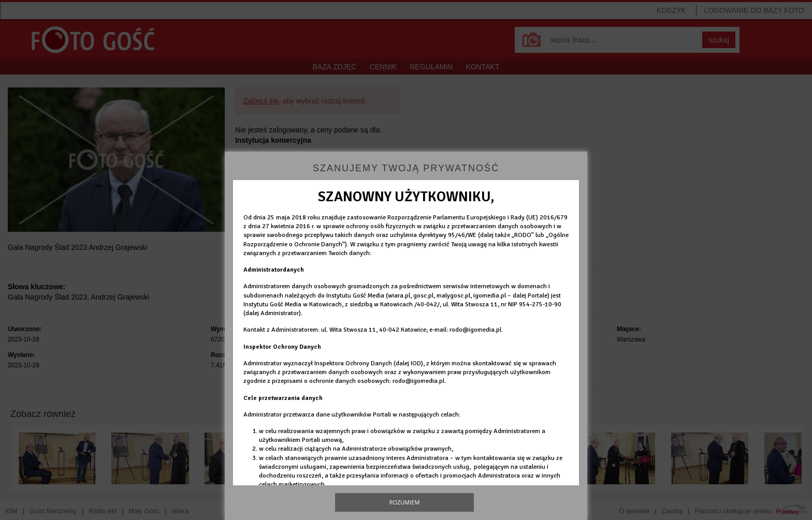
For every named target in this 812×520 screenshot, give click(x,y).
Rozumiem (405, 502)
